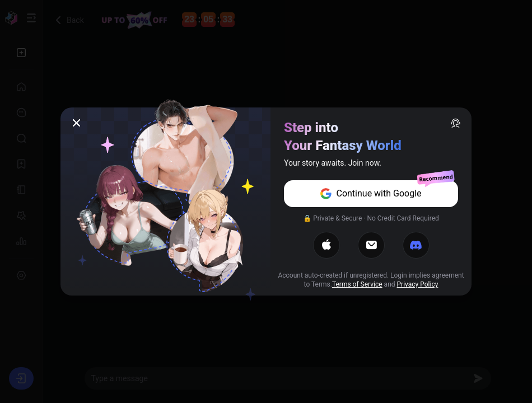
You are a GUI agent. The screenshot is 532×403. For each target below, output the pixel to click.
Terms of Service (357, 284)
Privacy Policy (418, 284)
